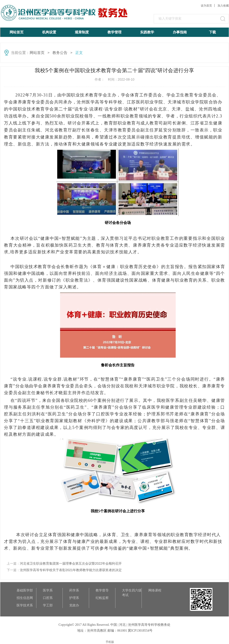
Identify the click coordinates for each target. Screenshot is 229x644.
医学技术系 (25, 605)
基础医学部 (25, 590)
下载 (212, 32)
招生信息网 (25, 598)
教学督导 (102, 590)
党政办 (74, 605)
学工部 (48, 605)
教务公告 (60, 53)
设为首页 (206, 6)
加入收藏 (223, 6)
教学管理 (114, 32)
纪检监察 (102, 598)
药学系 (74, 590)
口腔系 (48, 598)
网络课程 (155, 590)
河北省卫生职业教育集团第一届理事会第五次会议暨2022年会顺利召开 (71, 563)
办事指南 (180, 32)
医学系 (48, 590)
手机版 (110, 642)
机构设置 (49, 32)
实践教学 (147, 32)
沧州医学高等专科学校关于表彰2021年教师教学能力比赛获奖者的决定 (71, 570)
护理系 (74, 598)
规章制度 (82, 32)
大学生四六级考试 (132, 591)
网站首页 (17, 32)
